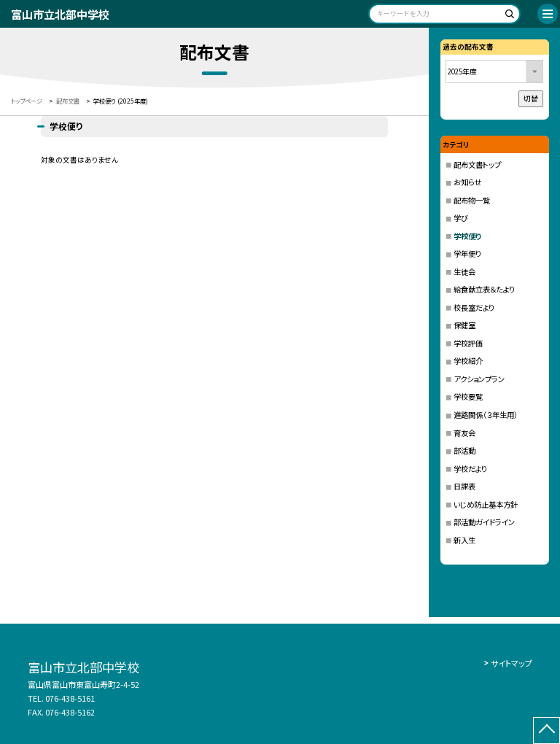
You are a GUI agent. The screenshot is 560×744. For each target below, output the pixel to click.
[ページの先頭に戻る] (547, 731)
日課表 (464, 486)
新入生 (464, 540)
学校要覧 (468, 396)
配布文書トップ (477, 164)
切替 (531, 98)
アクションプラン (479, 379)
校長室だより (474, 307)
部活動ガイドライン (484, 522)
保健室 (464, 325)
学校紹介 (468, 361)
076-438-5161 (70, 698)
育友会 (464, 433)
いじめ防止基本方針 (486, 504)
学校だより (470, 469)
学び (461, 218)
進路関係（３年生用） (486, 415)
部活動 (464, 450)
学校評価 (468, 343)
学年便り (467, 253)
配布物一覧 (472, 200)
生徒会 (464, 272)
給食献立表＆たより (484, 289)
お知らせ (467, 182)
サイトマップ (512, 663)
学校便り (467, 236)
